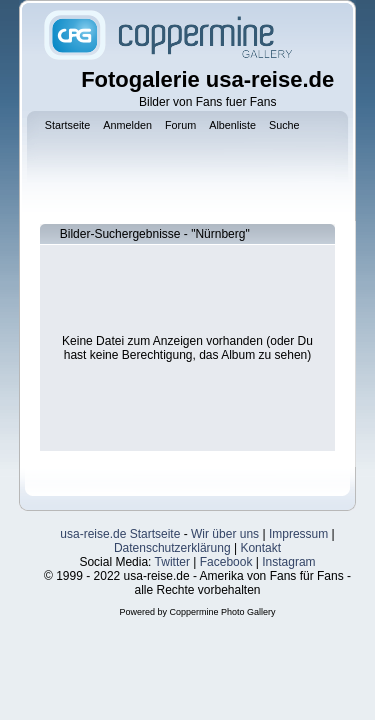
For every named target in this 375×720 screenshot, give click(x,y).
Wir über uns (225, 534)
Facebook (226, 562)
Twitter (172, 562)
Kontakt (260, 548)
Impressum (298, 534)
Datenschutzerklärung (172, 548)
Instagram (288, 562)
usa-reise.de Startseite (120, 534)
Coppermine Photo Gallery (222, 612)
